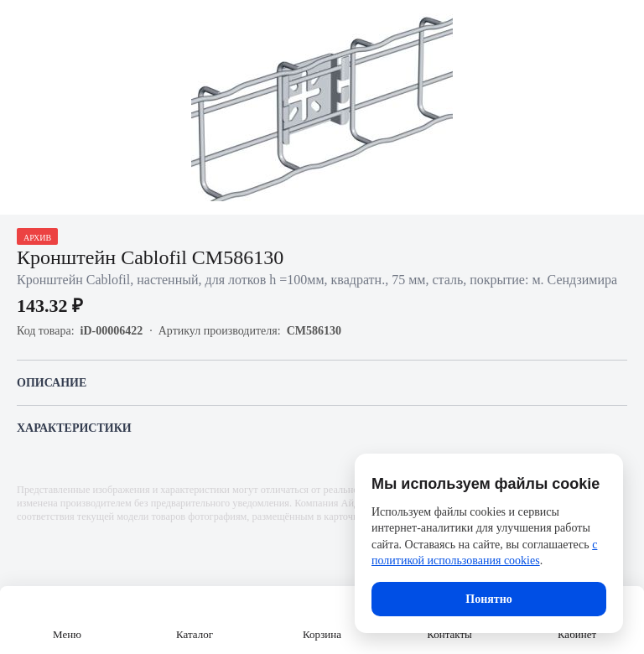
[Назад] (23, 23)
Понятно (488, 599)
